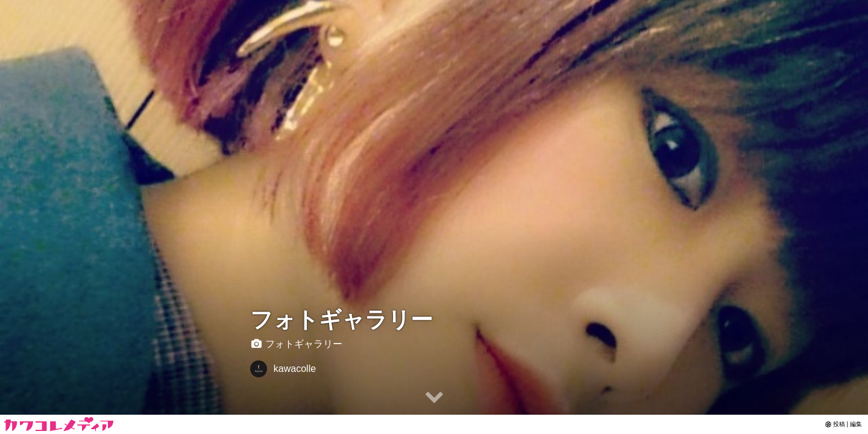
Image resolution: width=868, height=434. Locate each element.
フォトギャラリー (341, 320)
